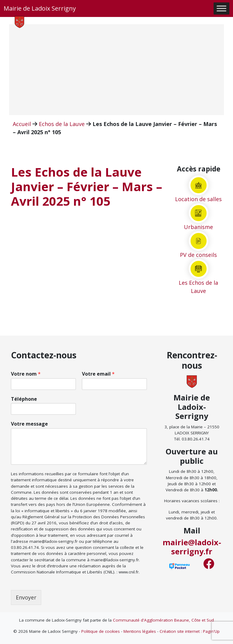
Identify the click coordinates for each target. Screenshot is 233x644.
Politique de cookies (101, 631)
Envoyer (26, 597)
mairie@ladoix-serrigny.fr (192, 547)
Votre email (98, 374)
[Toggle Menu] (221, 8)
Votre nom (26, 374)
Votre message (29, 424)
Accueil (22, 124)
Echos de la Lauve (62, 124)
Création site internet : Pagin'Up (190, 631)
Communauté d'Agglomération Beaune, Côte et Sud (163, 620)
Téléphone (24, 399)
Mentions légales (140, 631)
